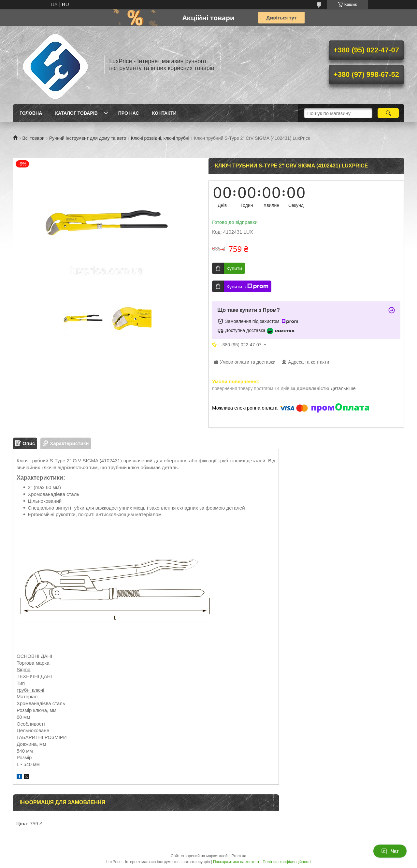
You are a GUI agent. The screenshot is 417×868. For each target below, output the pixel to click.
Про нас (129, 113)
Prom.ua (239, 856)
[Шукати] (388, 113)
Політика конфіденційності (287, 862)
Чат (390, 851)
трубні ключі (30, 690)
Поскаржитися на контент (236, 862)
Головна (31, 113)
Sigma (24, 669)
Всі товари (33, 138)
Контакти (164, 113)
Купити (234, 268)
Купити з (247, 286)
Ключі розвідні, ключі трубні (160, 138)
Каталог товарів (76, 113)
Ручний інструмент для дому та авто (88, 138)
